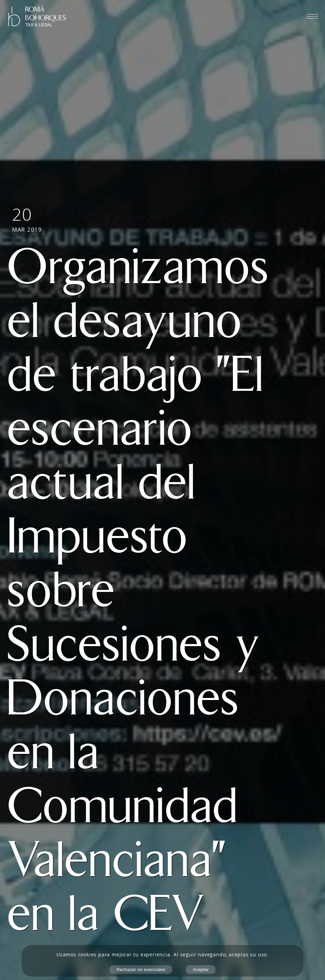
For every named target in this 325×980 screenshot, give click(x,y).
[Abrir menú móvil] (312, 16)
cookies (87, 955)
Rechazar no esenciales (141, 970)
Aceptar (201, 970)
